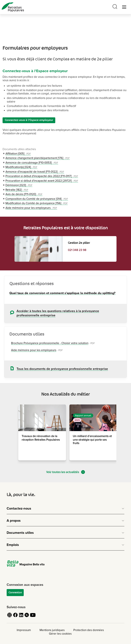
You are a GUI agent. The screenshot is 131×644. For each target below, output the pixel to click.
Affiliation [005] (18, 154)
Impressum (24, 630)
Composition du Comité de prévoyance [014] (37, 199)
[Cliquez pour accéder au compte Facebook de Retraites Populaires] (15, 617)
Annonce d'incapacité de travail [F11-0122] (35, 172)
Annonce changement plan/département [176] (38, 158)
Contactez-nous (19, 509)
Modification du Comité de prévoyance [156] (37, 203)
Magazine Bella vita (26, 564)
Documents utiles (20, 533)
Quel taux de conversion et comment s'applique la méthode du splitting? (62, 293)
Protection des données (89, 630)
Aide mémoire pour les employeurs (31, 208)
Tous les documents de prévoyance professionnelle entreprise (62, 369)
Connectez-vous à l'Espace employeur (29, 120)
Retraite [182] (17, 190)
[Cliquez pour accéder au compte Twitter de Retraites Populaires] (27, 617)
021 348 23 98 (77, 250)
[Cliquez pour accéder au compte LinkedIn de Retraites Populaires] (21, 617)
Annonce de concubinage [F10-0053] (32, 163)
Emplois (13, 545)
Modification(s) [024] (21, 167)
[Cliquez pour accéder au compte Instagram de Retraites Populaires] (10, 617)
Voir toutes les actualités (66, 472)
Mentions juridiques (52, 630)
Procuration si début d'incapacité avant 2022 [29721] (42, 181)
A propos (14, 521)
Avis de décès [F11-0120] (24, 194)
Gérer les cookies (60, 634)
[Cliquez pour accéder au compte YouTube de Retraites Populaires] (33, 617)
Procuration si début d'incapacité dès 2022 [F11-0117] (42, 176)
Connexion (15, 592)
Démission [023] (19, 185)
